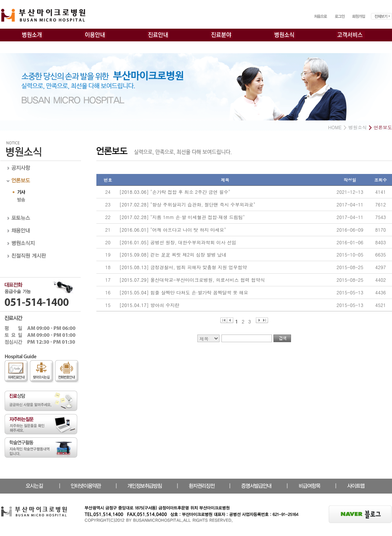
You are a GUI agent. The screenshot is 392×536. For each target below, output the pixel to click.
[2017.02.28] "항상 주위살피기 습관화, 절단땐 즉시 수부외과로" (187, 204)
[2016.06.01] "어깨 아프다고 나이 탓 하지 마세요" (173, 230)
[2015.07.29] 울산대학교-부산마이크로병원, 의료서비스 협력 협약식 (192, 280)
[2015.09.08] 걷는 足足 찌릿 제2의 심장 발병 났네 (173, 254)
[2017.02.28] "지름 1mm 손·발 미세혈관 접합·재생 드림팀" (182, 217)
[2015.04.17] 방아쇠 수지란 (149, 305)
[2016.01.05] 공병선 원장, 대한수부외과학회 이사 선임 (178, 242)
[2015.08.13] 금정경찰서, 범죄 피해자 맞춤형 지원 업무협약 (183, 267)
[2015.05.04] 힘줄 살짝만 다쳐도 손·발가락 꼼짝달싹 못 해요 (184, 292)
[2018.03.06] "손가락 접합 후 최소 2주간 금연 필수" (175, 192)
